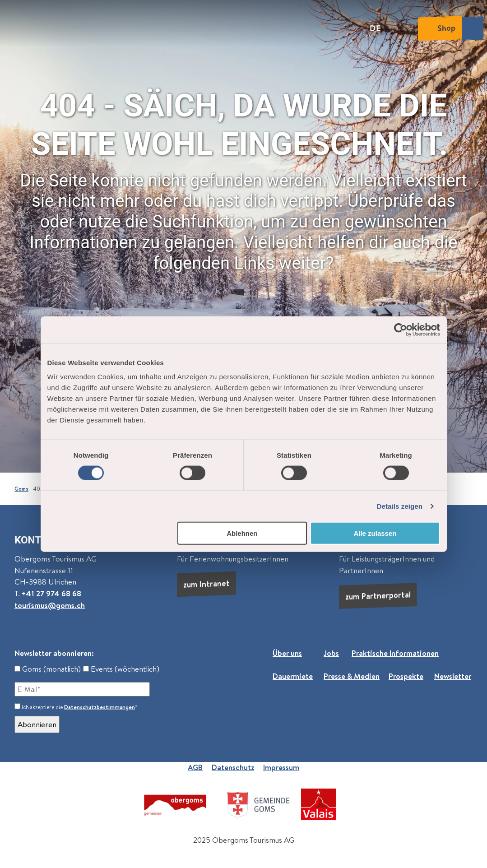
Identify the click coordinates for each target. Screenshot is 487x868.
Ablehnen (242, 533)
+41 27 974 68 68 (51, 594)
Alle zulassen (375, 533)
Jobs (331, 653)
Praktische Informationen (395, 653)
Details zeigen (400, 506)
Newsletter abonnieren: (54, 653)
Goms (21, 489)
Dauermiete (293, 676)
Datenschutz (233, 767)
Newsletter (453, 676)
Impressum (281, 767)
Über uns (287, 653)
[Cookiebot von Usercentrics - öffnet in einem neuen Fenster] (401, 330)
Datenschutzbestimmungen (100, 707)
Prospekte (406, 676)
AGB (195, 767)
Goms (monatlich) (48, 669)
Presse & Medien (352, 676)
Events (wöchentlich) (121, 669)
